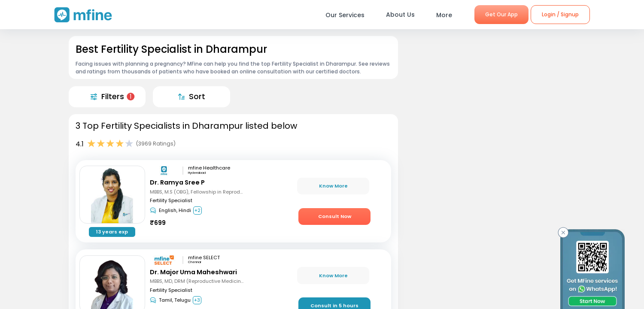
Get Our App (501, 14)
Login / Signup (560, 14)
